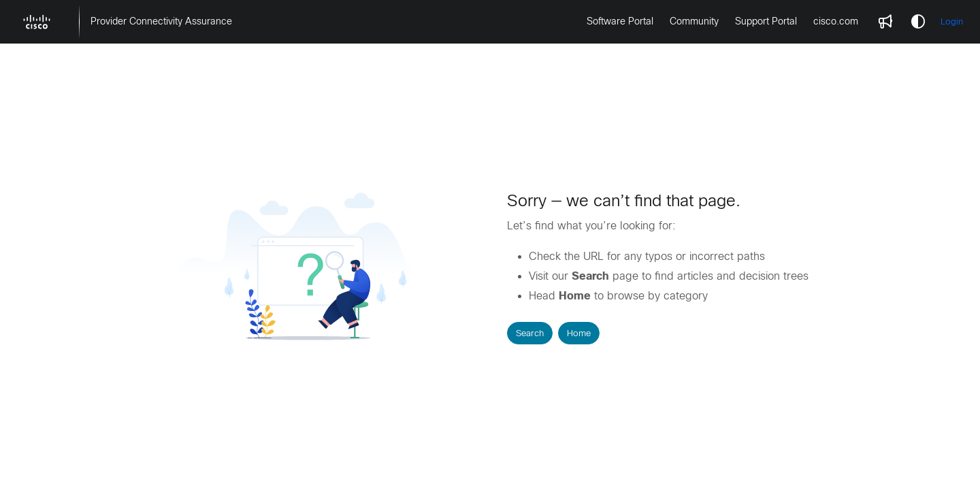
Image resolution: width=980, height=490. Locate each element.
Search (530, 333)
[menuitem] (161, 22)
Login (952, 21)
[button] (37, 22)
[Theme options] (918, 22)
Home (579, 333)
